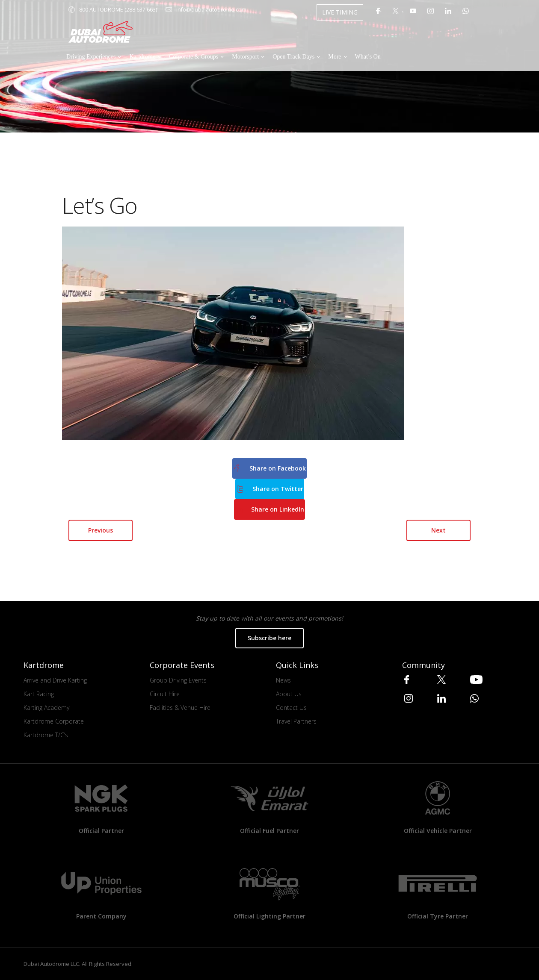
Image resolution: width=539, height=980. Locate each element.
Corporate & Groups (194, 57)
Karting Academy (46, 708)
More (335, 57)
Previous (101, 530)
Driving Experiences (91, 57)
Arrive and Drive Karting (55, 680)
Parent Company (101, 916)
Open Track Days (293, 57)
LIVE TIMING (340, 12)
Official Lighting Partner (269, 916)
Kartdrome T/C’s (46, 735)
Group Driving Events (178, 680)
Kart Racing (39, 694)
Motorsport (245, 57)
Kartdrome (142, 57)
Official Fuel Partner (269, 831)
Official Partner (101, 831)
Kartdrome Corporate (54, 721)
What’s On (368, 57)
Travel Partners (296, 721)
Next (438, 530)
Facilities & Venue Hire (180, 708)
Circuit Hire (165, 694)
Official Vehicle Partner (438, 831)
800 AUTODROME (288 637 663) (118, 10)
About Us (289, 694)
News (283, 680)
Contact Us (291, 708)
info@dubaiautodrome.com (211, 10)
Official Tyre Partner (438, 916)
